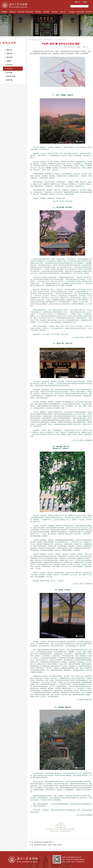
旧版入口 (78, 2)
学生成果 (9, 69)
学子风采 (9, 73)
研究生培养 (29, 12)
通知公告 (9, 50)
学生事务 (46, 12)
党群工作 (63, 12)
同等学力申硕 (11, 76)
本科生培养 (21, 12)
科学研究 (38, 12)
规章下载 (9, 80)
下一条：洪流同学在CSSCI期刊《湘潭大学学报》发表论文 (46, 845)
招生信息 (9, 57)
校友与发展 (80, 12)
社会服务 (72, 12)
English (85, 2)
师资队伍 (13, 12)
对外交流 (55, 12)
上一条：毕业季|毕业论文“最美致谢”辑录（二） (42, 842)
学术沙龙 (9, 65)
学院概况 (4, 12)
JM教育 (9, 61)
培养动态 (9, 54)
